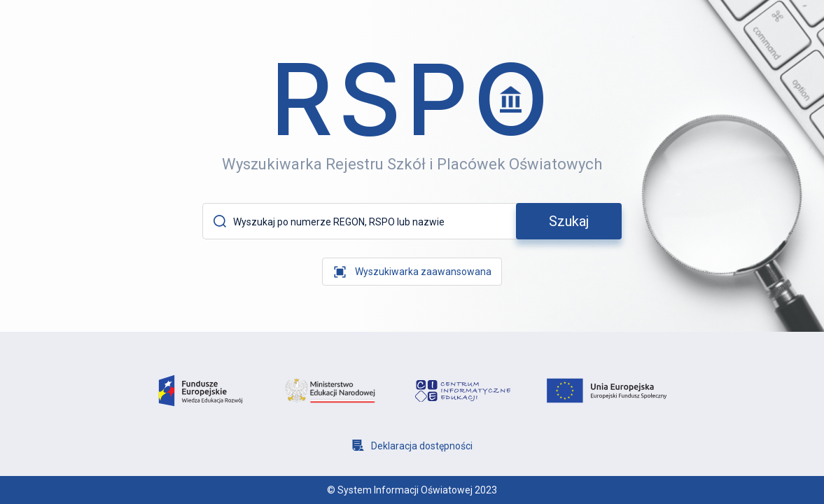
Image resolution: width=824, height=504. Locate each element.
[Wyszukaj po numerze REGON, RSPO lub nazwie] (372, 222)
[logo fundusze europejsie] (201, 391)
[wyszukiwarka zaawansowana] (412, 272)
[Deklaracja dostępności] (412, 446)
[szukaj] (569, 221)
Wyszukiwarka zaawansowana (423, 272)
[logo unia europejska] (607, 391)
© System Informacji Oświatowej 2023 (412, 490)
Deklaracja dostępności (422, 446)
